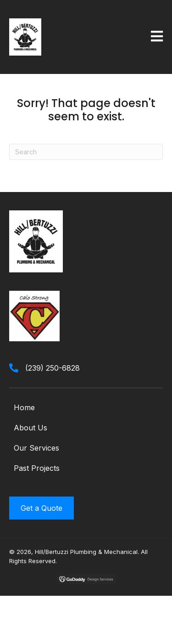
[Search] (86, 152)
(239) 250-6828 (53, 368)
